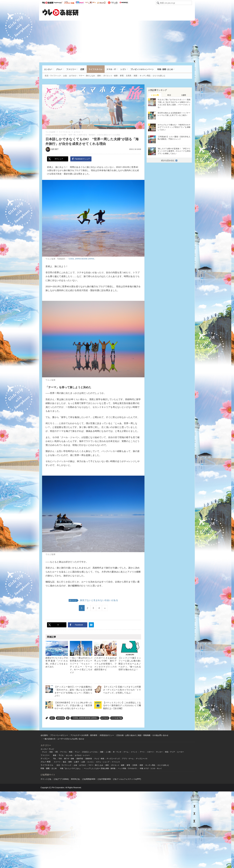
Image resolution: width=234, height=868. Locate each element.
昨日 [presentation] (169, 95)
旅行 (52, 718)
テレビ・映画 (99, 759)
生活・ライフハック (53, 76)
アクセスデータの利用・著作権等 (84, 735)
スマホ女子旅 (117, 718)
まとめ (54, 768)
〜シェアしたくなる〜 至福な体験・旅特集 (100, 768)
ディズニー (45, 759)
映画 (71, 752)
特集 (42, 768)
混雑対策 (89, 759)
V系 (56, 752)
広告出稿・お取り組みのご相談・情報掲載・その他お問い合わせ (142, 735)
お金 (65, 76)
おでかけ (73, 76)
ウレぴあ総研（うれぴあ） (60, 12)
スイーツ (57, 762)
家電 (122, 76)
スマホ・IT (111, 69)
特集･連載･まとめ (165, 69)
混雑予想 (80, 759)
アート (142, 752)
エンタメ (48, 69)
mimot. (80, 3)
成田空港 (60, 718)
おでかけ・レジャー (82, 755)
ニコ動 (108, 752)
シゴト (123, 69)
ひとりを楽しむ (159, 76)
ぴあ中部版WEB (104, 779)
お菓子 (77, 762)
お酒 (83, 762)
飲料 (70, 762)
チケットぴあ (46, 779)
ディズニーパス (142, 759)
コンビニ (90, 762)
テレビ (45, 752)
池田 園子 (55, 149)
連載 (48, 768)
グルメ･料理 (46, 762)
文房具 (129, 76)
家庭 (55, 755)
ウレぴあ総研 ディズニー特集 (69, 3)
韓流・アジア (170, 752)
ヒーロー (181, 752)
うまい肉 (113, 3)
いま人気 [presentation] (155, 95)
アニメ (77, 752)
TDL (55, 759)
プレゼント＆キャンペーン (142, 69)
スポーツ (150, 752)
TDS (60, 759)
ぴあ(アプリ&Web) (61, 779)
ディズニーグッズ (113, 759)
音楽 (51, 752)
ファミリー (71, 69)
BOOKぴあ (75, 779)
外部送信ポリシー (107, 735)
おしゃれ (69, 755)
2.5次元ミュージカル (90, 752)
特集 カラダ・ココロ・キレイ (151, 768)
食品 (64, 762)
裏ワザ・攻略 (69, 759)
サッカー (159, 752)
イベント (134, 752)
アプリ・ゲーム (128, 759)
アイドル (63, 752)
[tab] (155, 95)
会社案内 (44, 735)
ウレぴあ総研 (48, 3)
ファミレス (116, 762)
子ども (61, 755)
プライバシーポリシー (59, 735)
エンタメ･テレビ (47, 749)
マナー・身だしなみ (87, 76)
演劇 (102, 752)
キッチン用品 (145, 76)
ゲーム (126, 752)
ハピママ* (58, 3)
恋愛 (82, 69)
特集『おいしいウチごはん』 (71, 768)
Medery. (124, 3)
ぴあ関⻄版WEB (89, 779)
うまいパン (101, 3)
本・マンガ (117, 752)
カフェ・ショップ (103, 762)
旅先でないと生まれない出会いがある (93, 600)
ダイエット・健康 (110, 76)
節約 (99, 76)
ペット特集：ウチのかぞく (128, 768)
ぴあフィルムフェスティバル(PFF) (127, 779)
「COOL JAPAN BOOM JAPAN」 (81, 259)
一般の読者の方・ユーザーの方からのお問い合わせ (64, 739)
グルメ (59, 69)
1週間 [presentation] (184, 95)
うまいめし (90, 3)
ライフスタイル (95, 69)
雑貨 (136, 76)
